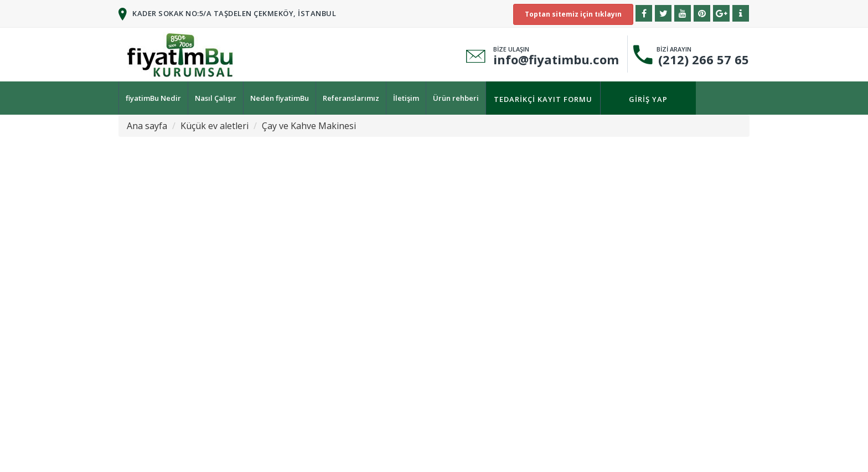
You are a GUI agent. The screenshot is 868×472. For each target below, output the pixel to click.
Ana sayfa (147, 126)
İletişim (406, 98)
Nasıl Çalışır (216, 98)
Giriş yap (648, 99)
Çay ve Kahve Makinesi (309, 126)
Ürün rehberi (456, 98)
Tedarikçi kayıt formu (543, 99)
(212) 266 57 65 (700, 59)
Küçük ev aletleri (215, 126)
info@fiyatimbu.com (556, 59)
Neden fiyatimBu (280, 98)
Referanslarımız (351, 98)
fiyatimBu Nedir (153, 98)
